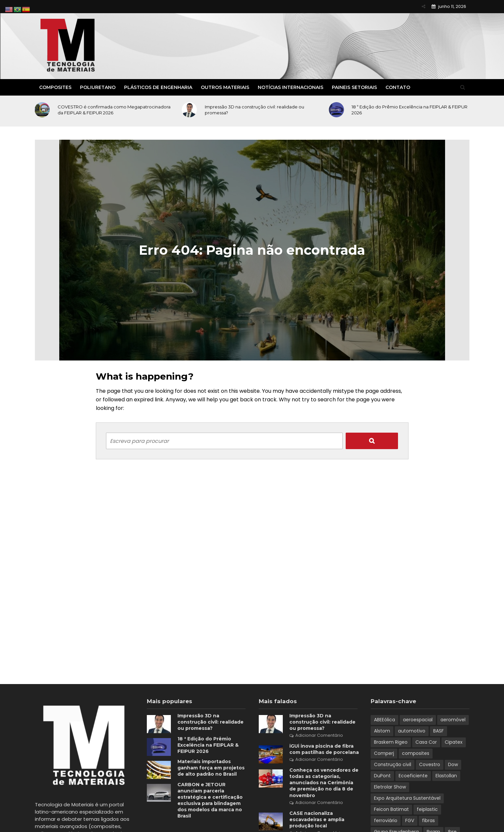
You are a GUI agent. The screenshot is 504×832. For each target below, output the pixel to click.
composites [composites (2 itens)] (416, 753)
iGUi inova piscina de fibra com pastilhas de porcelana (324, 749)
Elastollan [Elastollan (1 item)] (446, 776)
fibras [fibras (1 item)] (428, 820)
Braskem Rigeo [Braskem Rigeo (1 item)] (391, 742)
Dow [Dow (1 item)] (453, 764)
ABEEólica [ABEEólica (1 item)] (385, 720)
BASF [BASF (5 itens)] (438, 731)
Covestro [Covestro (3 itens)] (430, 764)
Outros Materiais (225, 87)
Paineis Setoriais (354, 87)
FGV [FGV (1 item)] (410, 820)
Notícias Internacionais (291, 87)
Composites (55, 87)
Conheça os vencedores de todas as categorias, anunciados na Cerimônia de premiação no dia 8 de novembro (324, 783)
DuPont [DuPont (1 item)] (382, 776)
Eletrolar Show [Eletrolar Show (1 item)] (390, 787)
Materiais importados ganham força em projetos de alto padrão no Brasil (211, 768)
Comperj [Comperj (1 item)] (384, 753)
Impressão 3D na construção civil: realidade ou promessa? (254, 110)
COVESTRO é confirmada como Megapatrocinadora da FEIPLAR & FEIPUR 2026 (114, 110)
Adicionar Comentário (319, 735)
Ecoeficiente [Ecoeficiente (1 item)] (413, 776)
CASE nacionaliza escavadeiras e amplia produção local (317, 819)
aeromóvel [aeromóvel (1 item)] (453, 720)
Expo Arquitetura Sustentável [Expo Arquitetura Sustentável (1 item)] (407, 798)
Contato (398, 87)
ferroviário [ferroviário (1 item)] (386, 820)
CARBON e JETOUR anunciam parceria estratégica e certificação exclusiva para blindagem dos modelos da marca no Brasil (210, 800)
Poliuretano (98, 87)
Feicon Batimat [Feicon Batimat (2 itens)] (391, 809)
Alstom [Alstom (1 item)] (382, 731)
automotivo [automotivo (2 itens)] (412, 731)
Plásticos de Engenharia (158, 87)
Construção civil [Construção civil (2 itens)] (393, 764)
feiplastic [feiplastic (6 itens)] (427, 809)
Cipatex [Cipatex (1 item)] (454, 742)
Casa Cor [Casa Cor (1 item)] (426, 742)
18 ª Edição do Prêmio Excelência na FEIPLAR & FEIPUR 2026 (410, 110)
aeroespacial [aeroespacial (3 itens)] (418, 720)
